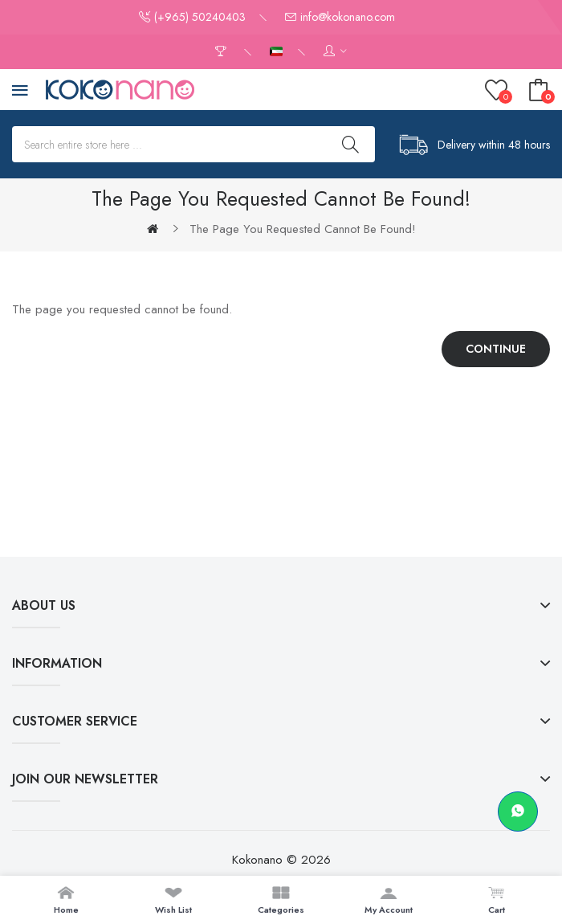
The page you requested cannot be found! (303, 229)
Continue (496, 349)
